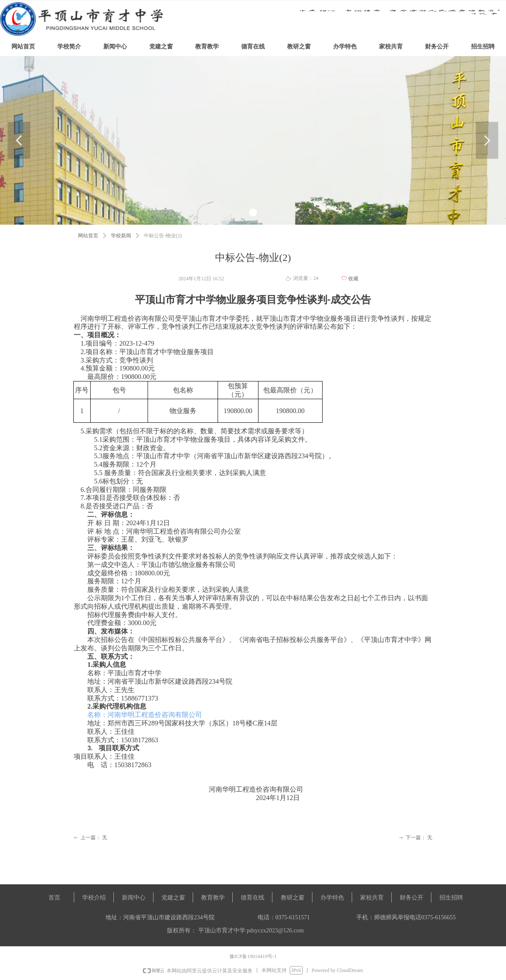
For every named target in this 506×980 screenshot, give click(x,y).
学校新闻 (121, 236)
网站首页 (88, 236)
